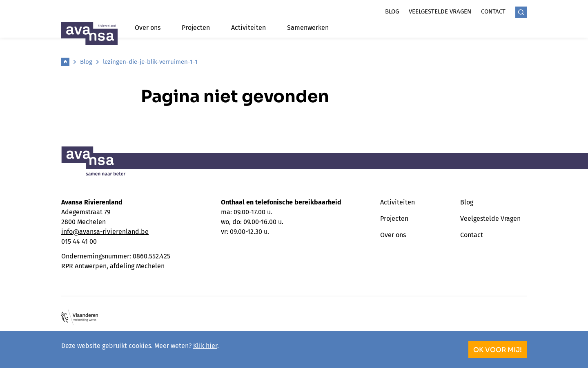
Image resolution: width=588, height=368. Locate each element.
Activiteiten (248, 28)
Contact (493, 11)
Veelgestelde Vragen (490, 219)
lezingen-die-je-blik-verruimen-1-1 (150, 62)
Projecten (196, 28)
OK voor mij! (498, 350)
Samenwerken (308, 28)
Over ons (148, 28)
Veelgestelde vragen (440, 11)
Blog (392, 11)
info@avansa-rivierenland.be (105, 232)
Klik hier (205, 346)
